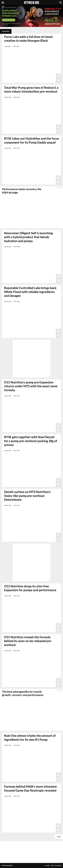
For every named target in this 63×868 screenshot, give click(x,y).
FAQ (52, 865)
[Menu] (3, 3)
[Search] (60, 3)
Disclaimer (58, 865)
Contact (47, 865)
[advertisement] (31, 16)
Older (59, 837)
